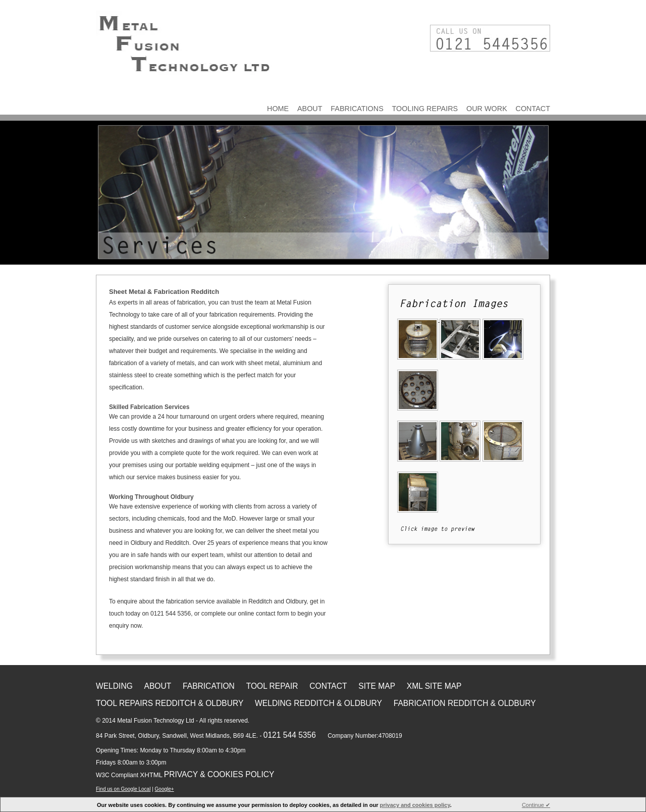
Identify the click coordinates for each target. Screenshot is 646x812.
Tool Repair (272, 686)
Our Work (487, 109)
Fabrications (357, 109)
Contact (533, 109)
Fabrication (209, 686)
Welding (114, 686)
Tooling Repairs (425, 109)
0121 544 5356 (290, 735)
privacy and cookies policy (415, 805)
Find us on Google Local (123, 789)
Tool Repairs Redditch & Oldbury (170, 703)
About (310, 109)
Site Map (377, 686)
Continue (536, 805)
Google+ (165, 789)
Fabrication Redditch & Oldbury (465, 703)
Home (278, 109)
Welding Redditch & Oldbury (318, 703)
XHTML (151, 775)
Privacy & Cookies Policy (219, 774)
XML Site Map (434, 686)
